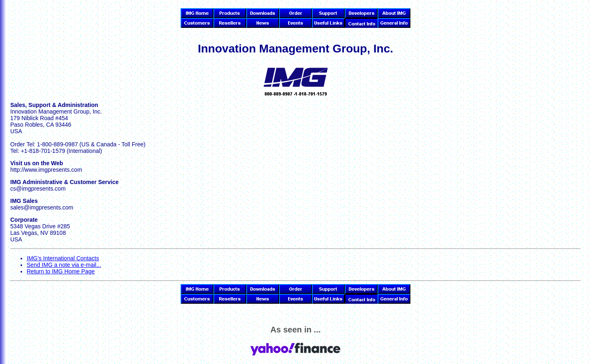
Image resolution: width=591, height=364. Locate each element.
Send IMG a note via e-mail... (64, 265)
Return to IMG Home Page (61, 271)
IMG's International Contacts (63, 258)
